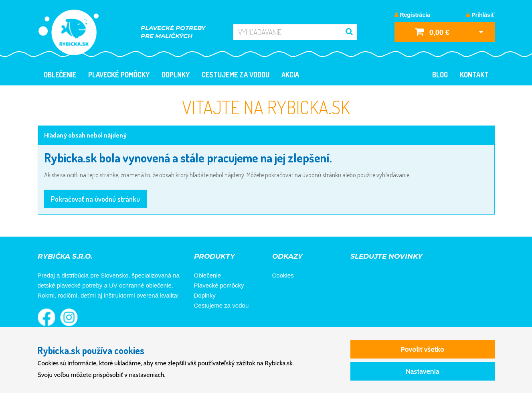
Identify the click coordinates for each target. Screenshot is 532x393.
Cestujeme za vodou (236, 75)
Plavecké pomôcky (119, 75)
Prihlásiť (480, 15)
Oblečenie (60, 75)
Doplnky (176, 75)
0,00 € (432, 31)
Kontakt (474, 75)
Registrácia (412, 15)
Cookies (283, 275)
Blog (440, 75)
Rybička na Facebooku (47, 317)
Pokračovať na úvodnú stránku (95, 199)
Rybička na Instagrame (69, 317)
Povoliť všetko (422, 349)
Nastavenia (422, 371)
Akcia (290, 75)
